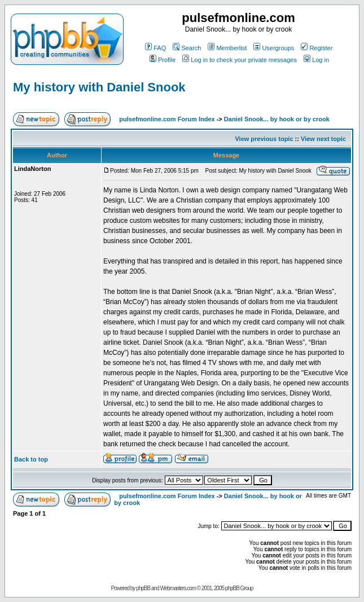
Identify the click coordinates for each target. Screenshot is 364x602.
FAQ (155, 48)
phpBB (143, 588)
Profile (163, 60)
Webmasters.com (178, 588)
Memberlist (227, 48)
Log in (316, 60)
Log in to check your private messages (240, 60)
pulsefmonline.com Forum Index (167, 119)
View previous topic (264, 139)
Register (317, 48)
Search (187, 48)
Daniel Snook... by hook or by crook (277, 119)
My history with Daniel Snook (99, 87)
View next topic (323, 139)
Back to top (31, 459)
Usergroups (274, 48)
